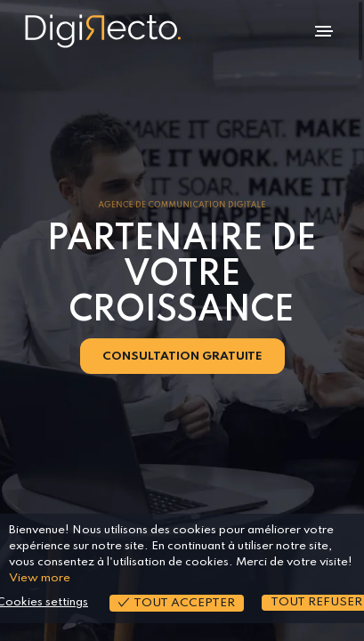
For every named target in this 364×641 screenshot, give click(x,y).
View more (40, 578)
